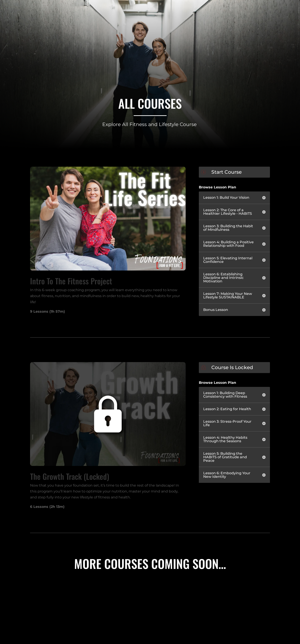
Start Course (226, 172)
